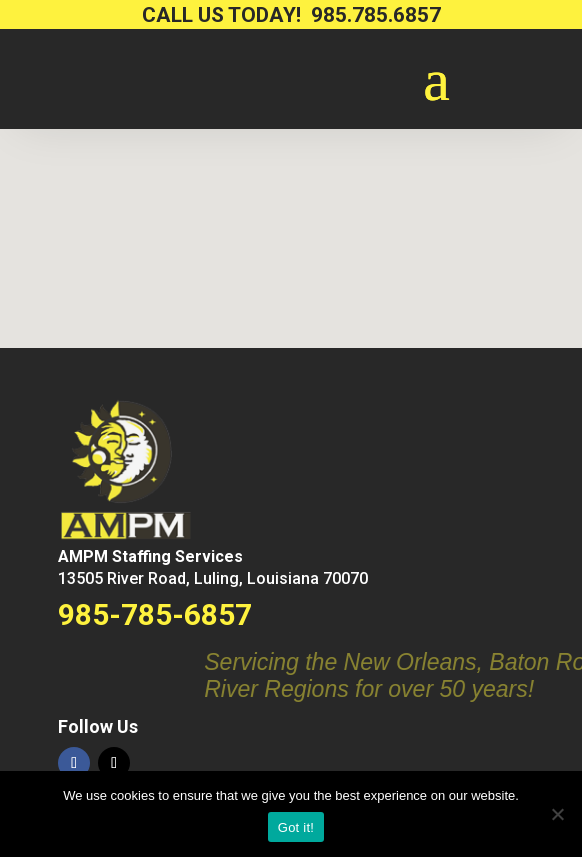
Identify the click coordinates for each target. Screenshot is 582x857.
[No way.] (557, 814)
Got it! (296, 827)
